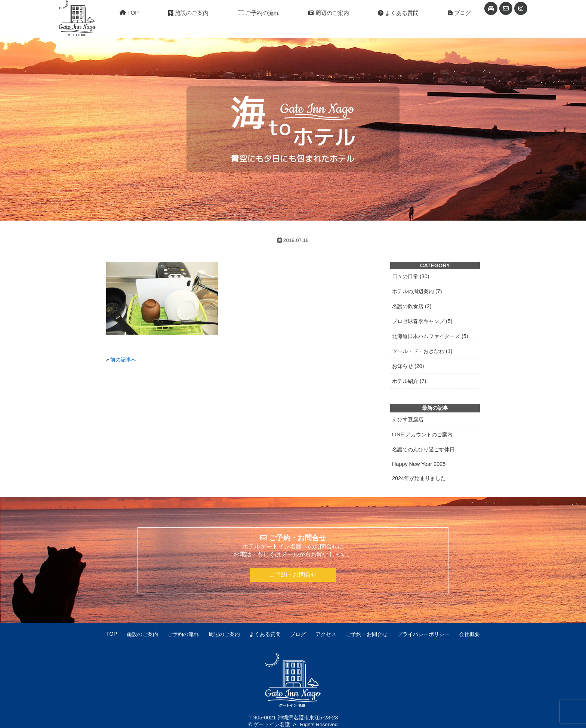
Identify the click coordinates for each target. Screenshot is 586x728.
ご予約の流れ (258, 13)
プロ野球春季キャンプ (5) (422, 321)
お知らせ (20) (408, 366)
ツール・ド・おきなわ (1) (422, 351)
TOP (129, 13)
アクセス (326, 634)
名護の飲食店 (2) (412, 306)
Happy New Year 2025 (419, 464)
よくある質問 (398, 13)
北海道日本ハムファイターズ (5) (430, 336)
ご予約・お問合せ (293, 575)
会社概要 (469, 634)
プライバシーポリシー (423, 634)
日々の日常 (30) (411, 276)
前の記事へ (123, 360)
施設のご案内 (188, 13)
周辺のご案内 (328, 13)
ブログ (459, 13)
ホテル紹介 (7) (409, 381)
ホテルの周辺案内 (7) (417, 291)
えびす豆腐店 (408, 420)
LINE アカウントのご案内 (422, 434)
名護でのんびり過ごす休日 (423, 449)
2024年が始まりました (419, 478)
